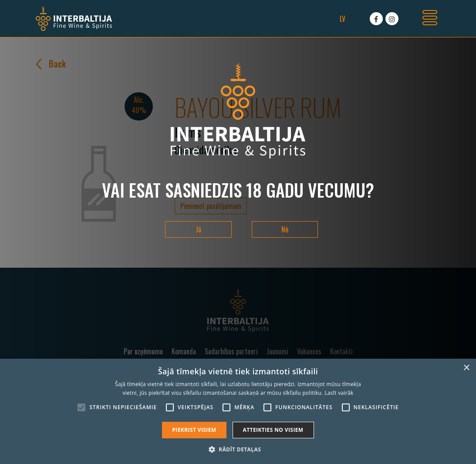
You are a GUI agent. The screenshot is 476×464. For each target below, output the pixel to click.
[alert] (238, 411)
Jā (198, 229)
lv (343, 19)
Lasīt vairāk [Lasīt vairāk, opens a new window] (339, 393)
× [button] (466, 368)
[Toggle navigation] (430, 19)
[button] (238, 449)
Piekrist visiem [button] (194, 430)
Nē (285, 229)
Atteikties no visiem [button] (273, 430)
